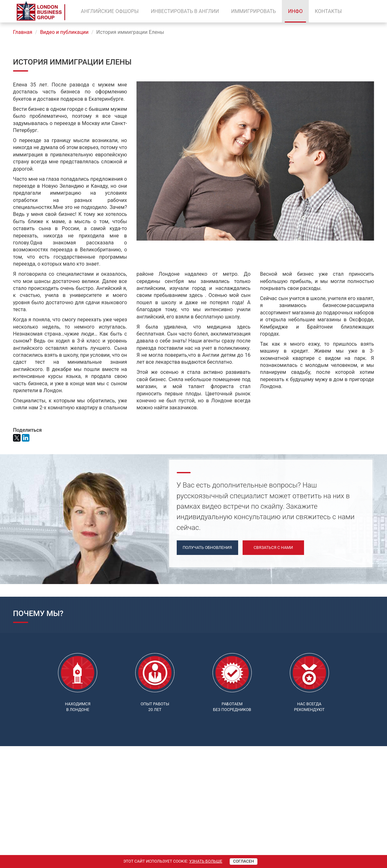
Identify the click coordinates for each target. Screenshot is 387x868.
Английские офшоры (110, 11)
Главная (23, 32)
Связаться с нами (273, 547)
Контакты (328, 11)
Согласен (244, 861)
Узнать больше (206, 861)
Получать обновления (207, 547)
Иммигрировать (254, 11)
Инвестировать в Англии (185, 11)
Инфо (295, 11)
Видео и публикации (64, 32)
